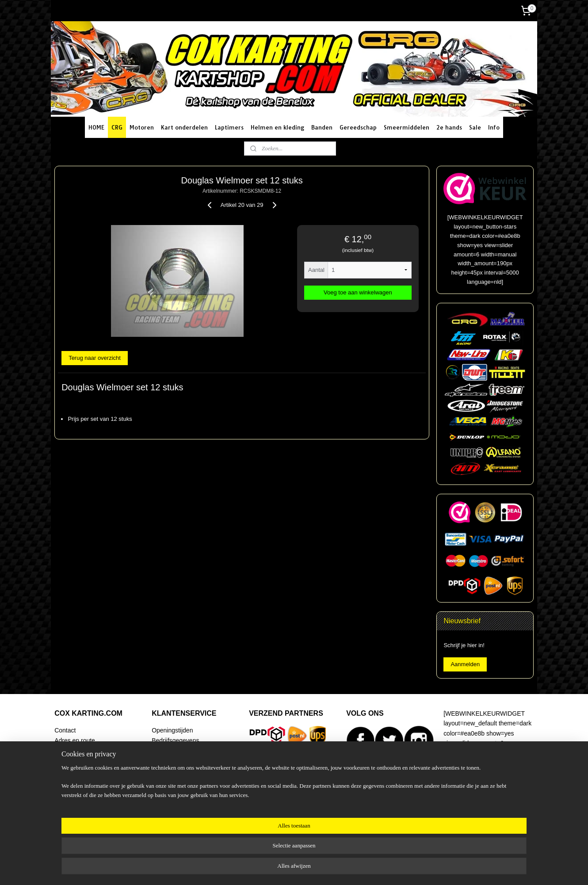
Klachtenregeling (175, 790)
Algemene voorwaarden (184, 780)
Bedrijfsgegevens (175, 740)
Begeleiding (71, 780)
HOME (96, 127)
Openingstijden (172, 730)
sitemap (274, 869)
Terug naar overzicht (95, 358)
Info (494, 127)
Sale (475, 127)
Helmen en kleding (277, 127)
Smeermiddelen (407, 127)
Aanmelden (465, 664)
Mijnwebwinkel (388, 869)
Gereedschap (358, 127)
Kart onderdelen (184, 127)
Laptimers (229, 127)
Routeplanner (73, 750)
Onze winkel (71, 760)
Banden (322, 127)
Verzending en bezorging (186, 750)
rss (290, 869)
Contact (65, 730)
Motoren (142, 127)
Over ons (67, 790)
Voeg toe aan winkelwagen (358, 292)
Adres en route (75, 740)
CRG (117, 127)
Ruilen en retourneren (181, 770)
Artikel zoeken (74, 800)
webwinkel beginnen (319, 869)
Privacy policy (170, 800)
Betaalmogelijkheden (180, 760)
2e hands (449, 127)
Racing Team (72, 770)
